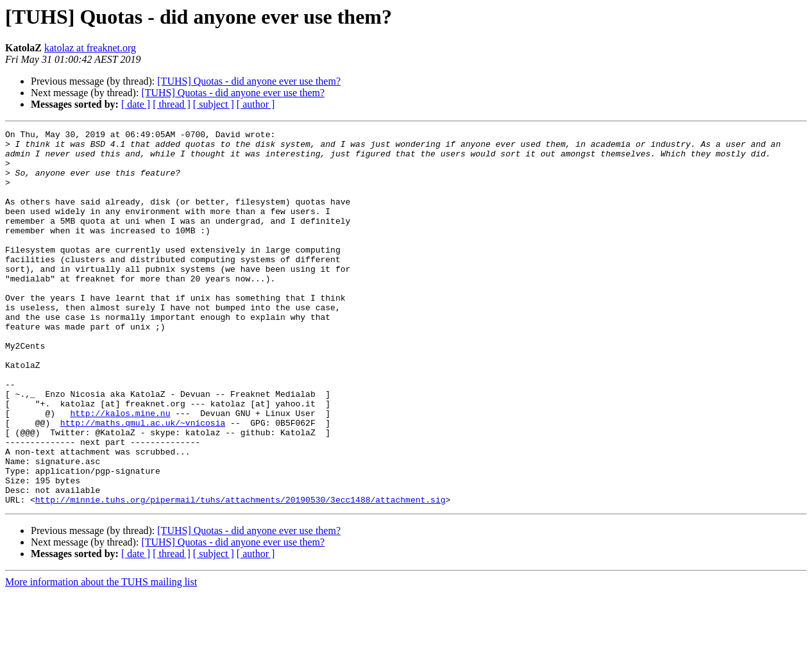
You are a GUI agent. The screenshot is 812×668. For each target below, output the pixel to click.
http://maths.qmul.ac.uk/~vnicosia (143, 482)
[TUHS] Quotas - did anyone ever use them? (249, 81)
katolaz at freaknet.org (90, 48)
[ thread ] (172, 104)
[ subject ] (214, 104)
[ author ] (256, 104)
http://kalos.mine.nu (120, 471)
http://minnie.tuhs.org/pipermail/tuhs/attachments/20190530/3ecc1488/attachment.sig (241, 574)
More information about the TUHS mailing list (101, 657)
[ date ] (136, 104)
